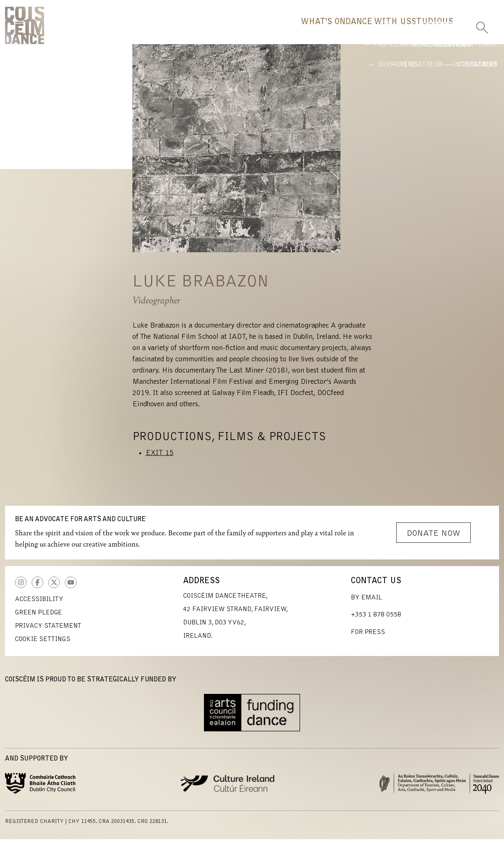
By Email (366, 604)
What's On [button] (230, 31)
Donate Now (433, 539)
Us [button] (434, 31)
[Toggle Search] (482, 25)
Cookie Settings (43, 645)
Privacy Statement (48, 632)
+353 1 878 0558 (376, 621)
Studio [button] (387, 31)
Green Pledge (38, 619)
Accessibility (39, 605)
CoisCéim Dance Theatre (25, 28)
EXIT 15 (160, 459)
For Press (368, 638)
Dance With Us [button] (312, 31)
